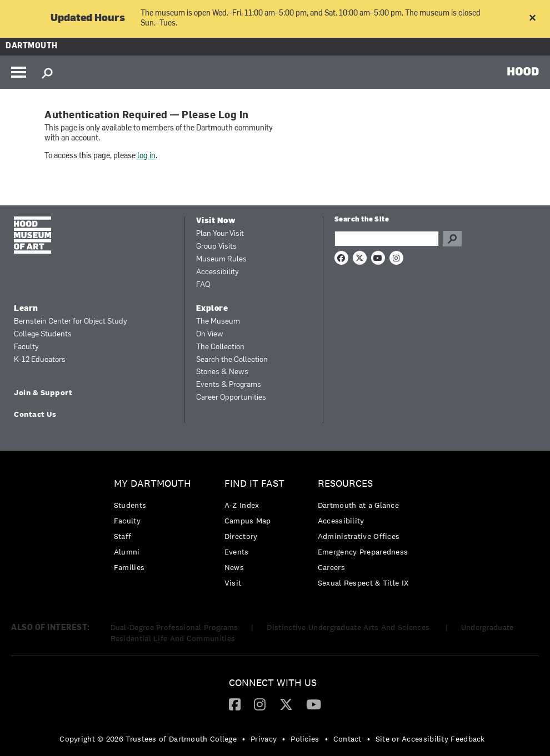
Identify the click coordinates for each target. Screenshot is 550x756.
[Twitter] (286, 704)
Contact (347, 739)
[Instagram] (260, 704)
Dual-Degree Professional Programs (174, 627)
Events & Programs (229, 385)
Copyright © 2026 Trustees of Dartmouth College (148, 739)
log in (146, 156)
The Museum (218, 322)
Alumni (127, 552)
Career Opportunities (231, 398)
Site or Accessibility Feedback (430, 739)
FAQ (203, 285)
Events (237, 552)
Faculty (26, 347)
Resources (345, 484)
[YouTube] (314, 704)
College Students (43, 334)
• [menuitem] (244, 739)
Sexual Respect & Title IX (363, 583)
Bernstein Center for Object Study (71, 322)
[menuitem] (155, 528)
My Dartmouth (152, 484)
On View (210, 334)
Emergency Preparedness (363, 552)
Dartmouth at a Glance (358, 505)
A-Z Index (242, 505)
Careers (331, 567)
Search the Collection (232, 360)
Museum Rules (221, 259)
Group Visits (216, 247)
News (234, 567)
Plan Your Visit (220, 234)
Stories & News (222, 372)
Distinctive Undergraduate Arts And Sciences (349, 627)
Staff (123, 536)
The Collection (220, 347)
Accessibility (217, 272)
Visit (233, 583)
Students (130, 505)
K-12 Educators (40, 360)
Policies (305, 739)
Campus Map (248, 521)
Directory (241, 536)
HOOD (523, 71)
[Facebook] (235, 704)
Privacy (264, 739)
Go (452, 239)
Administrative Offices (359, 536)
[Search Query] (387, 239)
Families (129, 567)
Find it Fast (254, 484)
